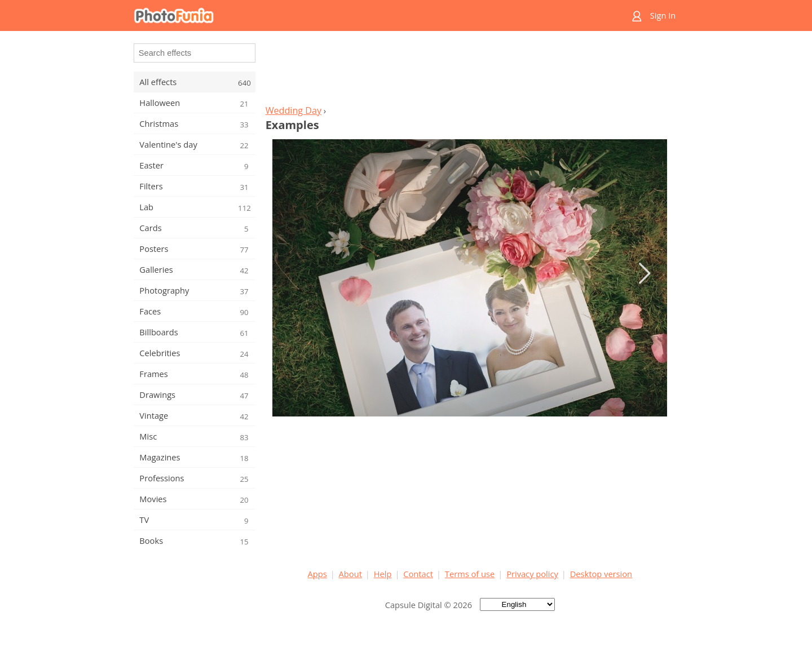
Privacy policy (532, 574)
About (350, 574)
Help (383, 574)
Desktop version (601, 574)
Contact (418, 574)
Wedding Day (294, 110)
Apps (317, 574)
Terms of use (470, 574)
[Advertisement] (470, 71)
